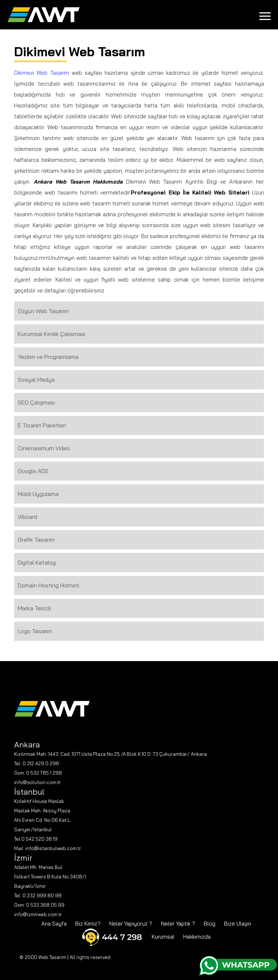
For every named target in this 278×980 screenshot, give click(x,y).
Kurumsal (163, 937)
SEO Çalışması (36, 402)
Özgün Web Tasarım (43, 311)
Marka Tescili (34, 608)
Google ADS (33, 471)
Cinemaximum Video (44, 448)
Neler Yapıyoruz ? (131, 924)
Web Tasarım (52, 957)
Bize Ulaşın (238, 924)
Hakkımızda (197, 937)
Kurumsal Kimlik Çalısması (52, 334)
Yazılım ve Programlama (48, 357)
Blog (210, 924)
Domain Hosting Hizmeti (49, 585)
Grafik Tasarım (36, 540)
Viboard (28, 517)
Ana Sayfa (54, 924)
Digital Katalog (37, 562)
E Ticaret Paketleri (42, 425)
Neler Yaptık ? (178, 924)
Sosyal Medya (36, 380)
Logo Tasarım (35, 631)
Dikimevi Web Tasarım (42, 73)
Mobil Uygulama (38, 494)
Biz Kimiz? (88, 924)
